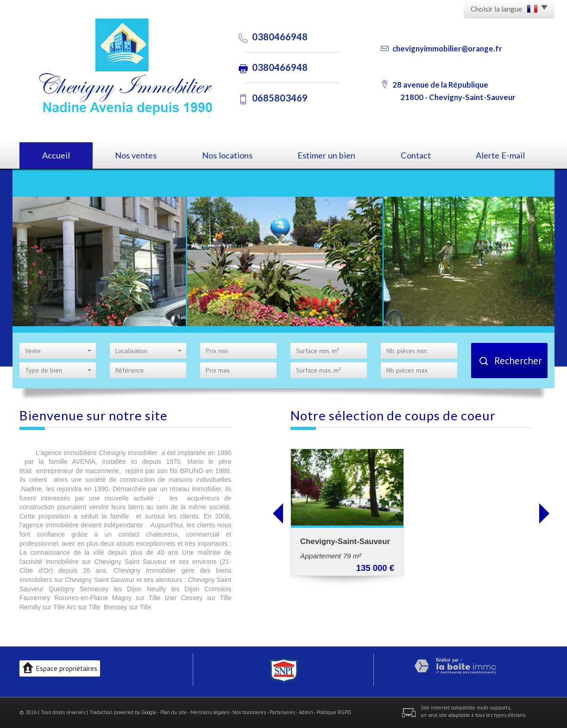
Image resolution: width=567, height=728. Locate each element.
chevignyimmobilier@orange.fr (447, 48)
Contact (416, 155)
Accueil (56, 155)
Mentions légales (210, 712)
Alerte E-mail (500, 155)
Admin (306, 712)
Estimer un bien (326, 155)
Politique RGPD (334, 712)
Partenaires (282, 712)
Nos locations (227, 155)
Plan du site (173, 712)
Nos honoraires (249, 712)
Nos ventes (136, 155)
